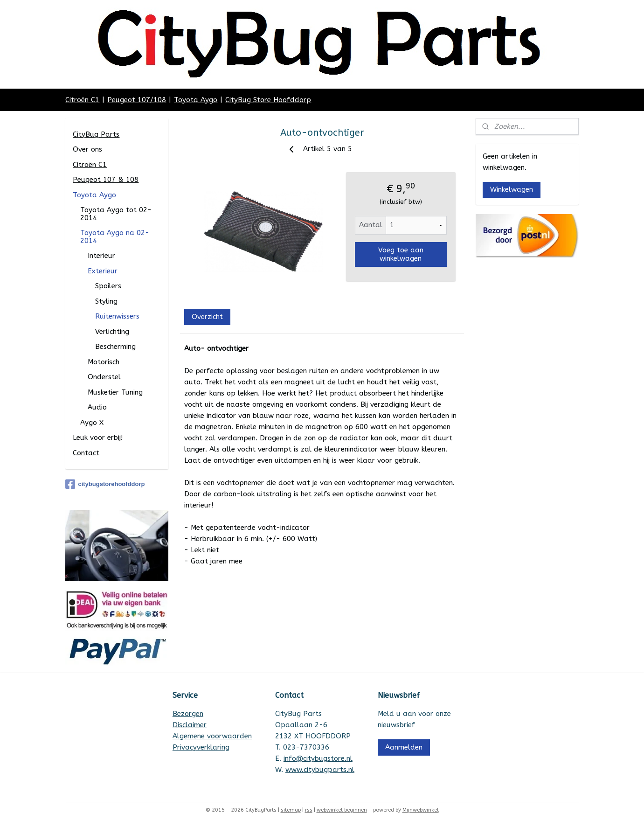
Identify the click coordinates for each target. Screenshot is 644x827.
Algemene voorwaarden (212, 736)
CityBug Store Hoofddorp (268, 100)
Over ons (87, 149)
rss (309, 810)
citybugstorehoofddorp (105, 484)
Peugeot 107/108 (137, 100)
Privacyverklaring (201, 747)
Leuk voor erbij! (98, 438)
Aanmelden (404, 747)
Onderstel (104, 377)
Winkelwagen (512, 189)
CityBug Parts (96, 134)
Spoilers (108, 286)
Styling (106, 301)
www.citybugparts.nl (320, 770)
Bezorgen (188, 714)
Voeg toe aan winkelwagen (401, 254)
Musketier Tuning (115, 392)
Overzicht (207, 317)
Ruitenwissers (117, 316)
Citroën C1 (82, 100)
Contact (86, 453)
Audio (97, 407)
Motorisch (104, 362)
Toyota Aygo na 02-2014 (115, 237)
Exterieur (103, 271)
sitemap (291, 810)
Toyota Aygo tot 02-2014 (116, 214)
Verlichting (112, 332)
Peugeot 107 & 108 (106, 180)
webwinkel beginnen (342, 810)
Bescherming (115, 347)
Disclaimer (190, 725)
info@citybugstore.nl (318, 758)
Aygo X (92, 423)
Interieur (101, 256)
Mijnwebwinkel (421, 810)
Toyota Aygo (196, 100)
